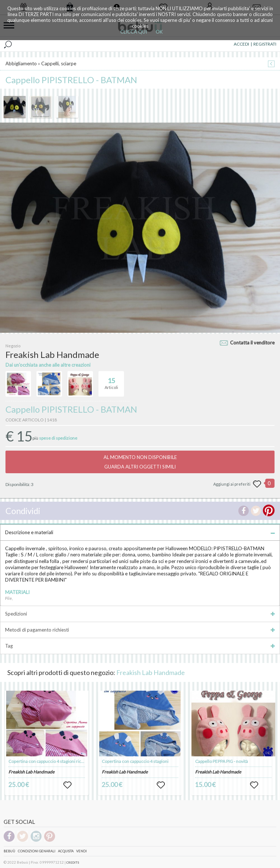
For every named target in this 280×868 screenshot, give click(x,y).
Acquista (66, 851)
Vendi (81, 851)
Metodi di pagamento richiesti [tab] (140, 630)
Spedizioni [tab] (140, 614)
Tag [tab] (140, 646)
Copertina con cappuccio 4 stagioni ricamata (51, 761)
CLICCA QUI (134, 32)
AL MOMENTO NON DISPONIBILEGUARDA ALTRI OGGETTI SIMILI (140, 462)
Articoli (111, 381)
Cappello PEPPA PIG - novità (221, 761)
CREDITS (73, 863)
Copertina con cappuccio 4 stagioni (135, 761)
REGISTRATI (265, 44)
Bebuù (9, 851)
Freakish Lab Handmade (151, 672)
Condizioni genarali (37, 851)
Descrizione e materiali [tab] (140, 532)
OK (159, 32)
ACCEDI (241, 44)
